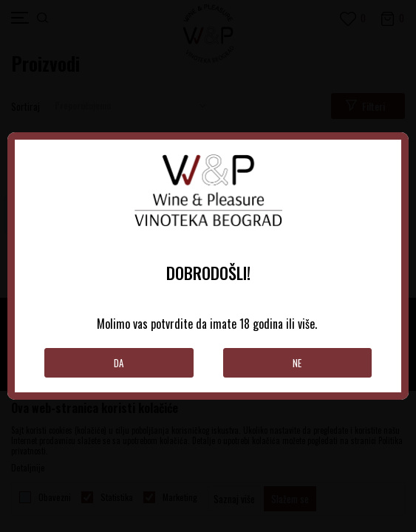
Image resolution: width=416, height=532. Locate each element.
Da (119, 363)
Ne (297, 363)
